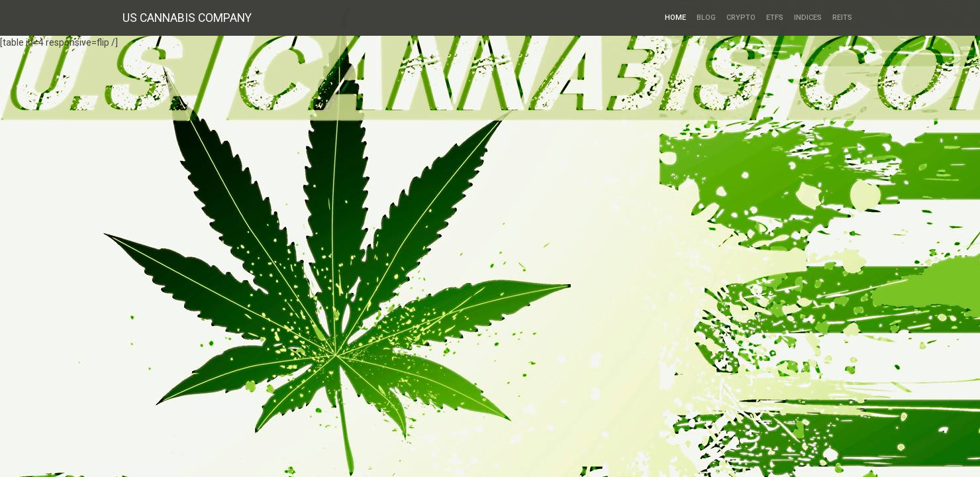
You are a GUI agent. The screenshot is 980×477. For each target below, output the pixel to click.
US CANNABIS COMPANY (187, 18)
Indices (808, 18)
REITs (842, 18)
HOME (675, 18)
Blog (706, 18)
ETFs (775, 18)
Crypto (741, 18)
